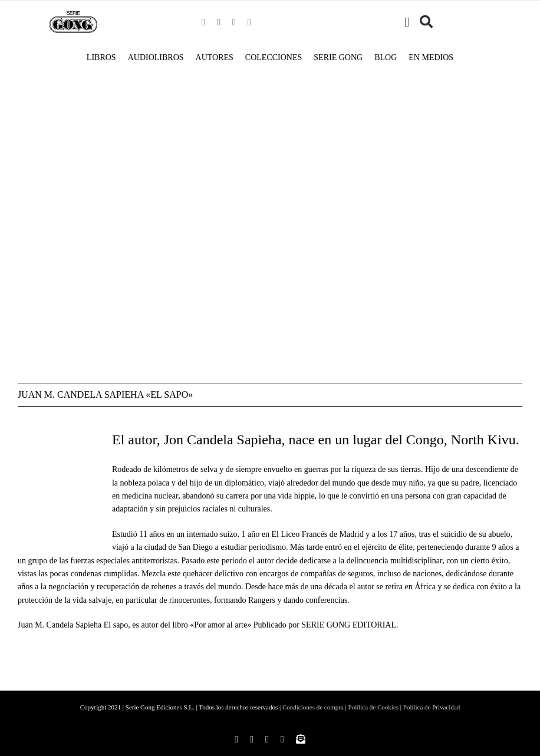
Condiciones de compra (313, 707)
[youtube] (249, 22)
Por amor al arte (220, 625)
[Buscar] (426, 22)
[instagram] (219, 22)
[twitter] (234, 22)
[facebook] (203, 22)
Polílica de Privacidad (432, 707)
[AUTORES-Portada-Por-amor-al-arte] (189, 116)
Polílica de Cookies (374, 707)
